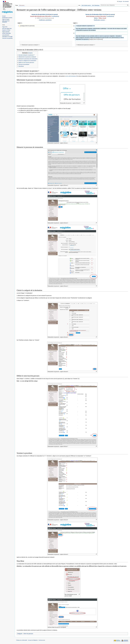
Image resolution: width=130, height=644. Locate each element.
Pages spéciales (6, 32)
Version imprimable (6, 33)
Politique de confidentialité (22, 640)
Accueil (4, 16)
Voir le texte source (86, 5)
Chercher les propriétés (7, 38)
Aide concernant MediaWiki (6, 21)
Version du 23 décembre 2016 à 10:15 (96, 14)
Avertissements (42, 640)
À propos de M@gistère (33, 640)
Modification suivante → (100, 20)
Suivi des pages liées (7, 29)
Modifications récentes (7, 18)
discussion (48, 16)
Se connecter (126, 1)
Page (17, 5)
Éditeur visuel (102, 18)
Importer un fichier (6, 30)
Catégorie (20, 634)
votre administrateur (71, 76)
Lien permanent (6, 35)
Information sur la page (7, 37)
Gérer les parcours (28, 634)
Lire (79, 5)
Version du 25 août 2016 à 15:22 (40, 14)
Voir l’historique (96, 5)
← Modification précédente (45, 20)
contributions (55, 16)
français (120, 1)
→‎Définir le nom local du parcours (45, 18)
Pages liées (5, 27)
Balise (96, 18)
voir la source (54, 14)
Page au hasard (6, 19)
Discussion (22, 5)
